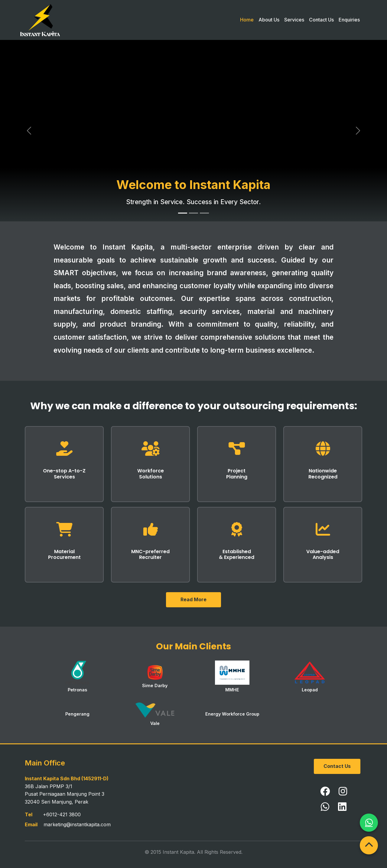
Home (247, 20)
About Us (269, 20)
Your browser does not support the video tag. (193, 131)
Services (294, 20)
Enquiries (349, 20)
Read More (193, 599)
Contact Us (321, 20)
